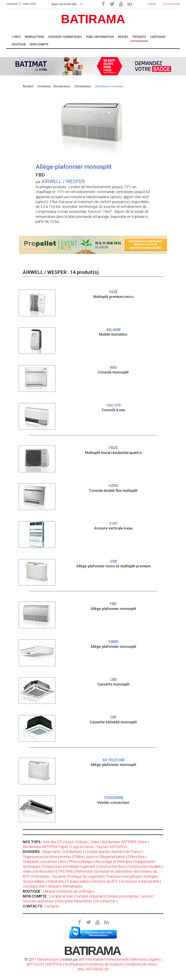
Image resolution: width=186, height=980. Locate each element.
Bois (63, 862)
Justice (92, 857)
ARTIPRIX (54, 964)
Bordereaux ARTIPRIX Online (125, 842)
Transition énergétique (124, 876)
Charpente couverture (40, 862)
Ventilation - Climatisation (54, 86)
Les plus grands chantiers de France (113, 852)
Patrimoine (84, 871)
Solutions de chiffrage (75, 891)
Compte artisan (61, 896)
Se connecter (105, 901)
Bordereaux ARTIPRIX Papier (46, 847)
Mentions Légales (146, 959)
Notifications (75, 964)
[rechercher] (82, 3)
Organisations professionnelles (47, 857)
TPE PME (65, 871)
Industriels (56, 881)
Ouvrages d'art (34, 886)
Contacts (52, 906)
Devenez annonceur (38, 901)
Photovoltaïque (81, 862)
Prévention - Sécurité (49, 876)
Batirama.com (48, 959)
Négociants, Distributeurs (62, 852)
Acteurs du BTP (106, 881)
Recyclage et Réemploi (114, 862)
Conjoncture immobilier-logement (69, 866)
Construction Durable (145, 866)
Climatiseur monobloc (109, 86)
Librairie (49, 891)
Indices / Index (88, 842)
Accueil (28, 86)
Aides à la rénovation (39, 871)
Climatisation (83, 86)
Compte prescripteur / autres (129, 896)
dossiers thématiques (65, 886)
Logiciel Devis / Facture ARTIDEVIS (99, 847)
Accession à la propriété (140, 881)
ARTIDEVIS (35, 964)
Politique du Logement (86, 876)
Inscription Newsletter (74, 901)
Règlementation (113, 857)
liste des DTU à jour (58, 842)
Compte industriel (89, 896)
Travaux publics (79, 881)
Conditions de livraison (105, 964)
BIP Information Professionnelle (104, 959)
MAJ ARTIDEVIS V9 (93, 969)
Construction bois (112, 866)
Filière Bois (136, 857)
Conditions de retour (141, 964)
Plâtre (79, 857)
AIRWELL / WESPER (63, 181)
